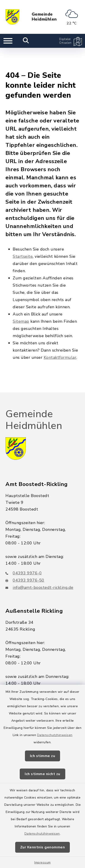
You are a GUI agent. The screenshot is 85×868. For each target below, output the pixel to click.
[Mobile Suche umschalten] (26, 41)
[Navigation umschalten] (8, 41)
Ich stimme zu (43, 756)
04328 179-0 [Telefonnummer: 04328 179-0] (22, 670)
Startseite (23, 234)
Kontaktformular (60, 335)
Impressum (42, 862)
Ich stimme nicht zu (42, 774)
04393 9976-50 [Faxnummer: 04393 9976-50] (25, 558)
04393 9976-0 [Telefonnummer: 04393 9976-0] (24, 550)
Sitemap (21, 299)
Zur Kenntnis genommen (43, 847)
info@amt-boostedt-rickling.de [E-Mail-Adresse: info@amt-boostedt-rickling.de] (39, 565)
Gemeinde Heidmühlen (44, 17)
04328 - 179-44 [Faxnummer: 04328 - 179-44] (25, 678)
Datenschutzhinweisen (55, 735)
